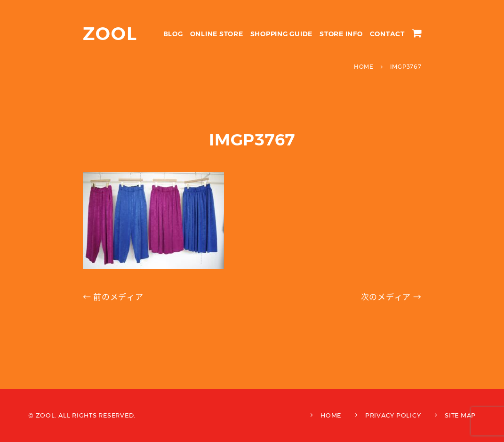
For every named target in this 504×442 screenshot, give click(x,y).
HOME (331, 415)
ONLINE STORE (217, 34)
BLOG (173, 34)
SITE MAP (460, 415)
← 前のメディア (113, 297)
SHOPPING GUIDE (282, 34)
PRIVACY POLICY (393, 415)
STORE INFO (341, 34)
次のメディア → (391, 297)
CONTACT (387, 34)
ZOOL (110, 34)
